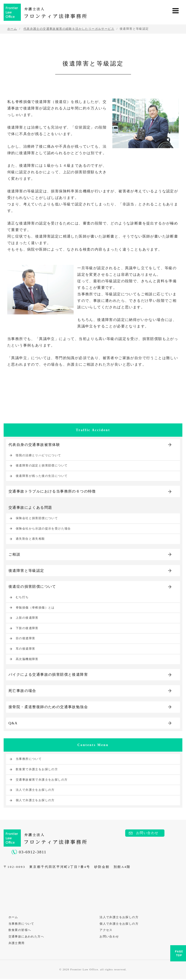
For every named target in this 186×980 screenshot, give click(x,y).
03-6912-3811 (33, 853)
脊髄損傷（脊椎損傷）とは (35, 608)
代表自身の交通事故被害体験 (34, 445)
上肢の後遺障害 (27, 618)
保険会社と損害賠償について (37, 518)
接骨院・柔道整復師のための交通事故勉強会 (48, 707)
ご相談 (14, 554)
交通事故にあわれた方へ (26, 937)
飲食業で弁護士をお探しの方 (37, 770)
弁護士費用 (17, 944)
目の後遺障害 (25, 639)
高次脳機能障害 (27, 659)
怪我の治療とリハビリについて (39, 455)
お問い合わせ (147, 834)
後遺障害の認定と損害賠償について (42, 465)
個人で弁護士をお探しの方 (35, 801)
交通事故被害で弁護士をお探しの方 (42, 780)
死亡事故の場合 (22, 691)
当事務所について (29, 760)
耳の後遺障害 (25, 649)
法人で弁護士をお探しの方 (35, 790)
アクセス (106, 931)
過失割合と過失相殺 (30, 539)
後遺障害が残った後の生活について (42, 476)
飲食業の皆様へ (20, 931)
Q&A (13, 724)
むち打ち (22, 597)
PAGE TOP (178, 955)
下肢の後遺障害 (27, 628)
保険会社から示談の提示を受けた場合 (43, 529)
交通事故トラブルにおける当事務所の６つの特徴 (52, 492)
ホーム (13, 918)
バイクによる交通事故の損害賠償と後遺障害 (48, 675)
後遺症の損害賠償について (32, 587)
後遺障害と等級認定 (26, 571)
